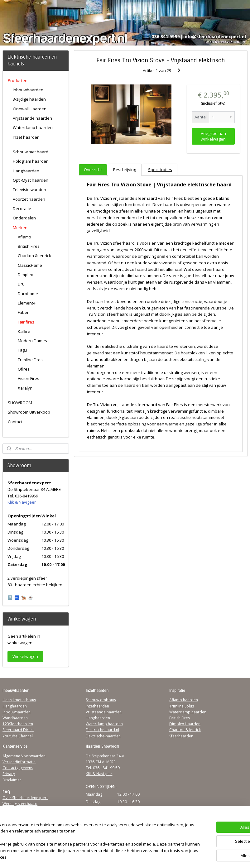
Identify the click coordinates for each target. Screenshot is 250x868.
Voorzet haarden (29, 199)
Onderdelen (24, 218)
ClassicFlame (30, 265)
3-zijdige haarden (29, 99)
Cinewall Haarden (30, 109)
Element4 (26, 303)
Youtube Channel (18, 736)
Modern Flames (32, 341)
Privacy (9, 774)
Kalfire (24, 331)
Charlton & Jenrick (34, 256)
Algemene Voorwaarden (24, 756)
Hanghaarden (26, 171)
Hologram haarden (31, 161)
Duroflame (28, 294)
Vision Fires (29, 378)
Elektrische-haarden (103, 736)
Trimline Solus (182, 706)
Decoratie (22, 209)
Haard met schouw (19, 700)
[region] (84, 838)
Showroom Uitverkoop (29, 412)
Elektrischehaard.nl (102, 730)
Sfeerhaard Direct (18, 730)
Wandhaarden (15, 718)
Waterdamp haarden (33, 127)
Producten (18, 80)
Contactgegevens (18, 768)
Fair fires (26, 322)
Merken (20, 228)
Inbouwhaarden (28, 90)
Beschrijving (125, 170)
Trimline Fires (30, 360)
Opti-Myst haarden (31, 180)
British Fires (29, 246)
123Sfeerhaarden (18, 724)
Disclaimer (12, 780)
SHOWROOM (20, 403)
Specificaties (160, 170)
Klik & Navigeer (22, 502)
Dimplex (25, 275)
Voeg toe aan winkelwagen (213, 136)
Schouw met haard (31, 152)
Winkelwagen (25, 656)
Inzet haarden (26, 137)
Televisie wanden (29, 189)
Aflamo (24, 237)
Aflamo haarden (184, 700)
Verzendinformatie (19, 762)
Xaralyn (25, 388)
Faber (23, 312)
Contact (15, 422)
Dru (21, 284)
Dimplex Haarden (185, 724)
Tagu (22, 350)
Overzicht (93, 170)
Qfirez (24, 369)
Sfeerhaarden (181, 736)
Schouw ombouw (101, 700)
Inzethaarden (97, 706)
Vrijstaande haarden (32, 118)
